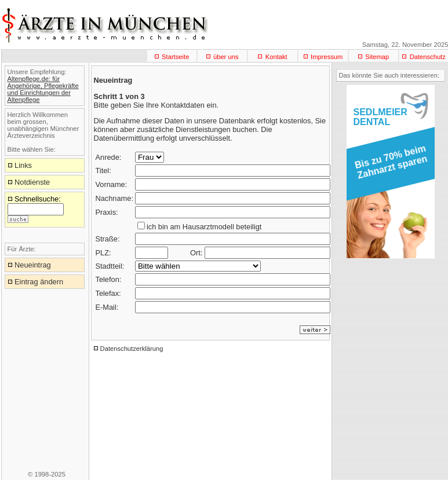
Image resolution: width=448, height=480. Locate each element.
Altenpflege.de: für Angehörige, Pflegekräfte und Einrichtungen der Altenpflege (43, 89)
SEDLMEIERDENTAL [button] (380, 117)
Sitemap (377, 57)
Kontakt (276, 57)
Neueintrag (33, 265)
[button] (389, 166)
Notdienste (32, 182)
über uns (226, 57)
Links (23, 165)
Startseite (175, 57)
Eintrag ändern (39, 282)
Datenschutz (428, 57)
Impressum (327, 57)
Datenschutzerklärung (132, 349)
